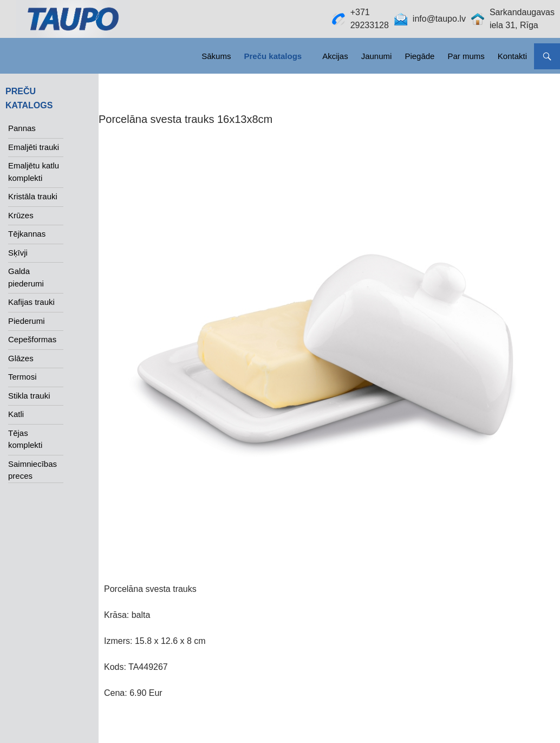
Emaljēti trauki (34, 147)
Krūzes (21, 215)
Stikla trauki (29, 396)
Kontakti (512, 56)
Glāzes (21, 358)
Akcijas (335, 56)
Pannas (22, 128)
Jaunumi (377, 56)
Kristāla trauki (33, 196)
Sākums (216, 56)
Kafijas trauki (31, 302)
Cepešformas (32, 339)
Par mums (466, 56)
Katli (16, 414)
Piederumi (27, 321)
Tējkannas (27, 234)
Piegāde (419, 56)
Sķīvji (18, 253)
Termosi (22, 377)
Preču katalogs (273, 56)
